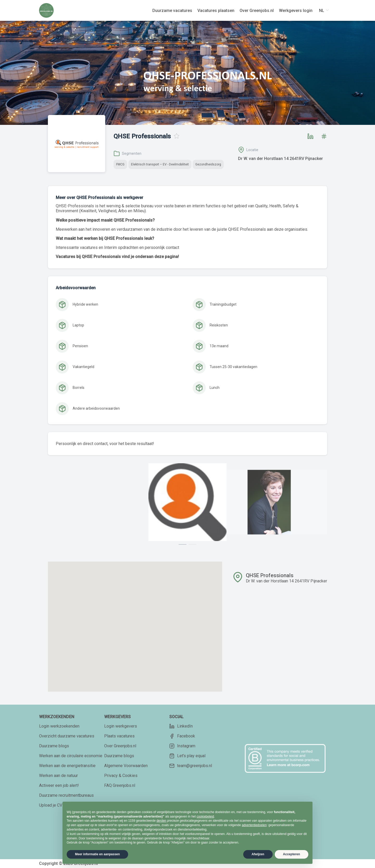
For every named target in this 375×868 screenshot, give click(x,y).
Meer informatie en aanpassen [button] (97, 854)
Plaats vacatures (119, 736)
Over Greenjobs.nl (120, 746)
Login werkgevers (121, 726)
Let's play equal (187, 756)
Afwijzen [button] (258, 854)
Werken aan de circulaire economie (71, 756)
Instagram (182, 746)
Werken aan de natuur (58, 776)
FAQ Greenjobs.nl (120, 785)
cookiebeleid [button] (205, 816)
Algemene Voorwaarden (126, 766)
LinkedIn (181, 726)
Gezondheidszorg (208, 164)
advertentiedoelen (254, 825)
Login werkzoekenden (59, 726)
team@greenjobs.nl (191, 766)
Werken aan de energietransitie (67, 766)
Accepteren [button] (292, 854)
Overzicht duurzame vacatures (67, 736)
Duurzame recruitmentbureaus (66, 795)
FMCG (120, 164)
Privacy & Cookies (121, 776)
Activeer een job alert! (59, 785)
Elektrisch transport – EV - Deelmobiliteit (160, 164)
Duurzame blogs (54, 746)
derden (161, 821)
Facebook (182, 736)
